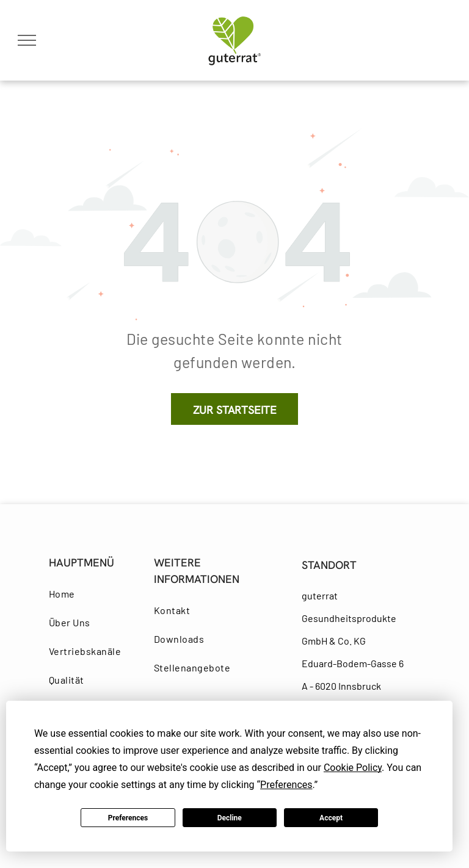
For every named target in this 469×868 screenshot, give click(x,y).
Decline (230, 818)
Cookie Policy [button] (353, 768)
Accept (331, 818)
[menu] (27, 40)
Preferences (128, 818)
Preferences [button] (286, 785)
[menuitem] (94, 594)
